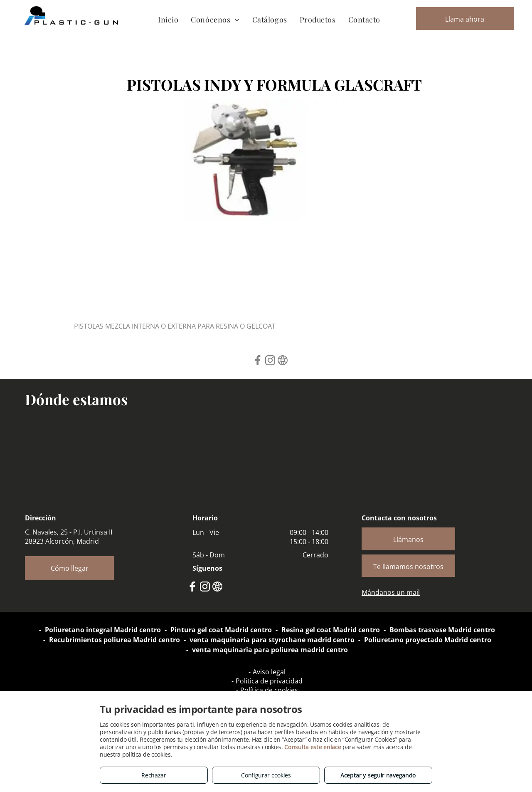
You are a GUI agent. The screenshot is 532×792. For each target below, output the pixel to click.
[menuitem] (168, 19)
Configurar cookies (266, 775)
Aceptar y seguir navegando (378, 775)
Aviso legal (269, 672)
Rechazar (154, 775)
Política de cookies (269, 690)
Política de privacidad (269, 681)
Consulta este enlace (313, 747)
